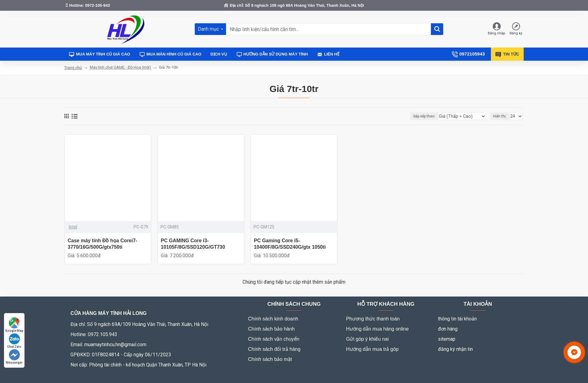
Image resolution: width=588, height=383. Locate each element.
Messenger (14, 357)
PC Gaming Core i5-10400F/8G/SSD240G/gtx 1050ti (290, 244)
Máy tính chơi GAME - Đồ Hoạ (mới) (120, 67)
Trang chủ (73, 68)
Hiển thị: (501, 116)
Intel (73, 227)
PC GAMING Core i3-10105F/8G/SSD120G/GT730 (193, 244)
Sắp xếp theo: (432, 116)
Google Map (14, 325)
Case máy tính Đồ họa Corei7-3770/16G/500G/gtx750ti (102, 244)
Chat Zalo (14, 341)
